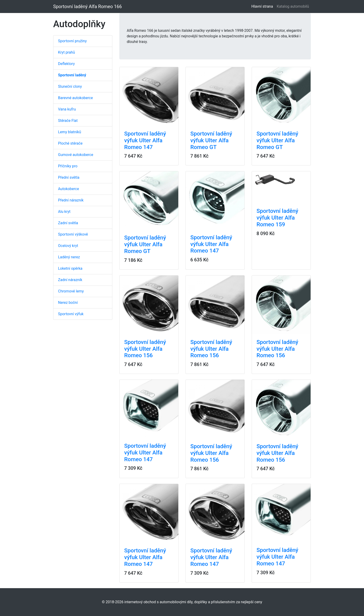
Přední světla (69, 177)
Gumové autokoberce (76, 155)
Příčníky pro (68, 166)
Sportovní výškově (73, 234)
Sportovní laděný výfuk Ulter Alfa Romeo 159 (277, 218)
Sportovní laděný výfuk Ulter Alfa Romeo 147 (145, 140)
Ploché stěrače (70, 143)
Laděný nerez (69, 257)
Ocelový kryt (68, 246)
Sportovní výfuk (71, 314)
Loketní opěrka (70, 268)
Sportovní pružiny (72, 41)
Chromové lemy (71, 291)
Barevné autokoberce (75, 98)
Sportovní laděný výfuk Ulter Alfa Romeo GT (211, 140)
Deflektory (66, 64)
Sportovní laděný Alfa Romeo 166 (88, 6)
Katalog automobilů (293, 6)
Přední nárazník (71, 200)
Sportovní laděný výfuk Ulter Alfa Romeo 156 (145, 349)
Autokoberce (68, 189)
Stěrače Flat (68, 121)
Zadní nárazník (70, 280)
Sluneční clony (70, 86)
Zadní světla (68, 223)
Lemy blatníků (70, 132)
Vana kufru (67, 109)
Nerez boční (68, 303)
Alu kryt (64, 212)
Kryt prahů (67, 52)
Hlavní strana (263, 6)
